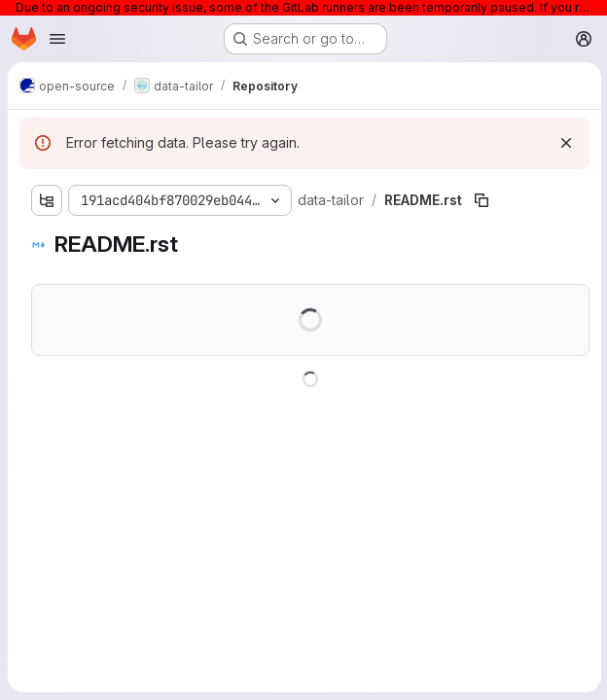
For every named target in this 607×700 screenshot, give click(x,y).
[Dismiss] (564, 143)
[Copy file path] (481, 200)
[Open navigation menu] (57, 39)
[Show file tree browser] (47, 200)
